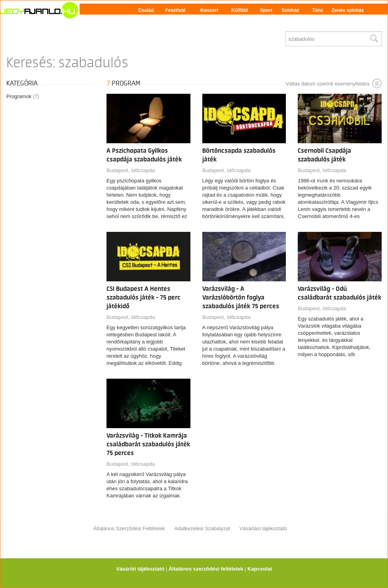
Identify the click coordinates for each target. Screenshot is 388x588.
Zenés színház (347, 10)
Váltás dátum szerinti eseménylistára (334, 83)
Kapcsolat (260, 569)
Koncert (209, 10)
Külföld (240, 10)
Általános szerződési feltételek (206, 569)
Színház (290, 10)
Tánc (318, 10)
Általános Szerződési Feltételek (129, 528)
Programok (23, 96)
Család (146, 10)
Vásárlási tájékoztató (263, 528)
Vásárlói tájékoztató (140, 569)
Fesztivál (175, 10)
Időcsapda (143, 170)
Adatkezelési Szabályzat (202, 528)
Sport (266, 10)
